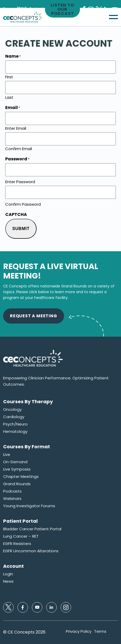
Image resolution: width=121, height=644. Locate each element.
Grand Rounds (17, 484)
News (8, 581)
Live (7, 455)
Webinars (12, 499)
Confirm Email (19, 148)
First (9, 77)
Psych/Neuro (15, 424)
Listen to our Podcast (62, 9)
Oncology (12, 410)
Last (9, 97)
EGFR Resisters (17, 544)
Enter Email (16, 128)
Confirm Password (23, 204)
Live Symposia (17, 469)
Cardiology (14, 417)
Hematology (15, 432)
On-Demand (15, 462)
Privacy (9, 9)
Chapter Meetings (21, 477)
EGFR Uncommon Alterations (31, 551)
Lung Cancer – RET (21, 536)
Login (8, 574)
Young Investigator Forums (29, 506)
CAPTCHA (16, 215)
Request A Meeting (34, 316)
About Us (22, 9)
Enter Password (20, 181)
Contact (36, 9)
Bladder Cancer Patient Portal (32, 529)
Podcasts (12, 491)
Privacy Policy (79, 631)
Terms (100, 631)
